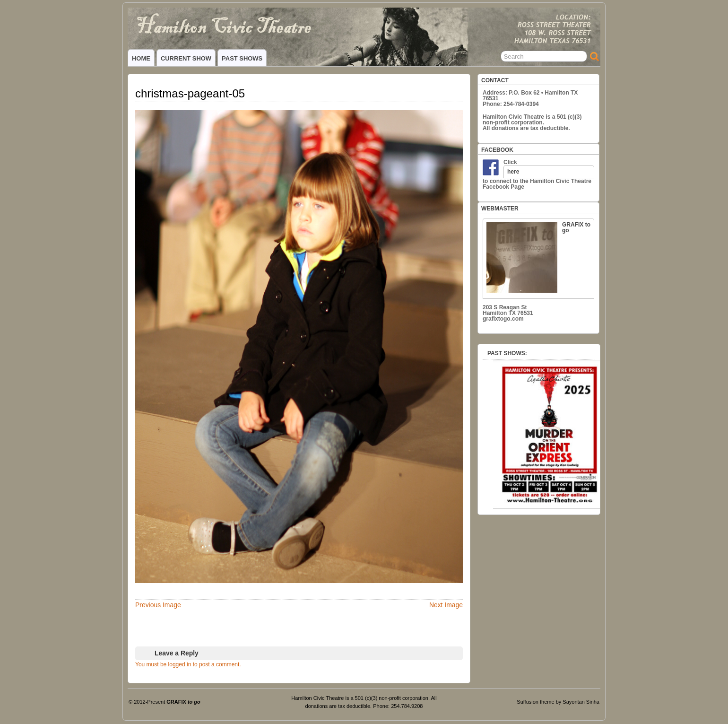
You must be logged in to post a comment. (188, 664)
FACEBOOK (497, 150)
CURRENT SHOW (186, 58)
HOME (141, 58)
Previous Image (158, 605)
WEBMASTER (500, 209)
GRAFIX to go (538, 257)
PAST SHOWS (242, 58)
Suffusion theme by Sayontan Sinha (558, 702)
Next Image (446, 605)
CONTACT (495, 80)
